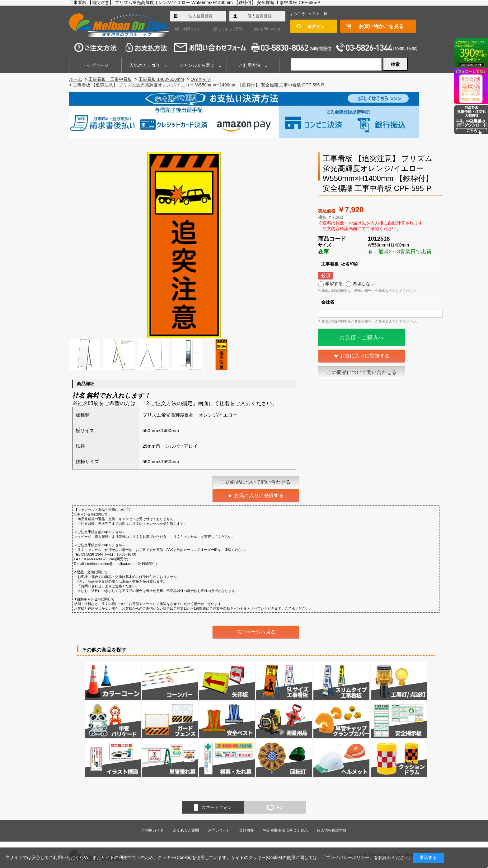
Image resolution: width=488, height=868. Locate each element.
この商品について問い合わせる (362, 372)
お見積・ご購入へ (362, 338)
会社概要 (246, 830)
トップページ (95, 65)
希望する (334, 284)
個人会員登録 (260, 16)
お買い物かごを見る (381, 26)
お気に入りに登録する (365, 356)
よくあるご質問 (230, 29)
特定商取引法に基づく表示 (285, 830)
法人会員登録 (200, 16)
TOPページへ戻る (256, 632)
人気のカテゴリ (145, 65)
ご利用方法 (250, 65)
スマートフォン (213, 808)
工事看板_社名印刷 (340, 264)
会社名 (328, 302)
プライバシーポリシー (348, 857)
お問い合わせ (270, 29)
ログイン (316, 26)
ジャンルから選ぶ (197, 65)
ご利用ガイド (190, 29)
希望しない (364, 284)
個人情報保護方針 (332, 830)
